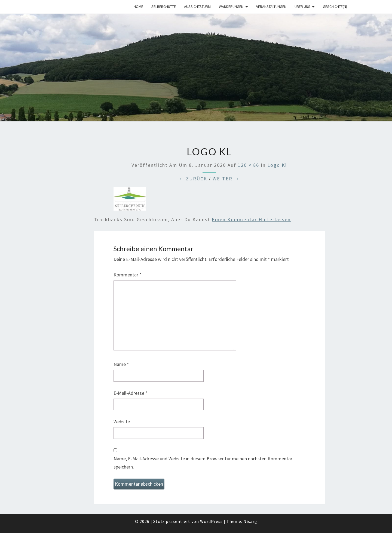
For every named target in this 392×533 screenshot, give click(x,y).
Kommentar (128, 275)
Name (121, 364)
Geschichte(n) (335, 7)
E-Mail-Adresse (131, 393)
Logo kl (277, 165)
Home (138, 7)
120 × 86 (249, 165)
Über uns (302, 7)
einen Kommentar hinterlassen (251, 219)
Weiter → (226, 179)
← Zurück (193, 179)
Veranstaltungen (271, 7)
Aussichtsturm (197, 7)
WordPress (211, 521)
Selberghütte (164, 7)
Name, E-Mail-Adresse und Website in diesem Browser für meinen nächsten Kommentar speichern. (203, 463)
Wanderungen (231, 7)
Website (122, 422)
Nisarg (250, 521)
